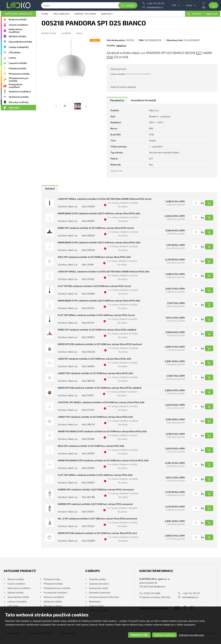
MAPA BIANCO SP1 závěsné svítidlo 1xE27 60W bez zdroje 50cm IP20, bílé (99, 300)
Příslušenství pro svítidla (19, 79)
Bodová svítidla (18, 19)
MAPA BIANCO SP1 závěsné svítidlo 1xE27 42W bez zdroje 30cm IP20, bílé (99, 213)
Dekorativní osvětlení (16, 30)
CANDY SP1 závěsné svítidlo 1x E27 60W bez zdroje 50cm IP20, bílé (95, 417)
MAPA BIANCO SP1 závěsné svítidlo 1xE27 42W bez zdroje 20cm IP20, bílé (99, 242)
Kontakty (107, 14)
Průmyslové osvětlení (16, 86)
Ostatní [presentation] (50, 188)
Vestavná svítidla (19, 97)
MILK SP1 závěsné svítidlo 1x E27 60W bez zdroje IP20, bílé (91, 446)
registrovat (211, 14)
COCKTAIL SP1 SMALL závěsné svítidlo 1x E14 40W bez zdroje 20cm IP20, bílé (101, 402)
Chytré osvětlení (18, 25)
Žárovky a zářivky (19, 102)
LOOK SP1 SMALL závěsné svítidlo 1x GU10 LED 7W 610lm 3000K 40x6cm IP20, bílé (104, 271)
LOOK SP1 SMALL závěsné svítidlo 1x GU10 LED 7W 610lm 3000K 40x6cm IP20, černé (105, 199)
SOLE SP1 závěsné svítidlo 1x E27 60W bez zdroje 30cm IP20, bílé (94, 257)
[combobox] (175, 5)
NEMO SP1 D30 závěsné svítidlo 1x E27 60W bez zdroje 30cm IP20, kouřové (100, 344)
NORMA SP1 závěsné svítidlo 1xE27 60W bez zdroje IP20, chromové (96, 489)
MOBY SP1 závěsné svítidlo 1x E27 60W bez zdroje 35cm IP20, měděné (97, 330)
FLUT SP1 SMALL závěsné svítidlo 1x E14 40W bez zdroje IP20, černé (96, 315)
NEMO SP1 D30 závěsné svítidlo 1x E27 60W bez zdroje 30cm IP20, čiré (97, 533)
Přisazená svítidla (19, 74)
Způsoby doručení (99, 584)
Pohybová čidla (17, 68)
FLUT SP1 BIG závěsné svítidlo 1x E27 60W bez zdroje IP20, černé (94, 286)
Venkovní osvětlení (20, 91)
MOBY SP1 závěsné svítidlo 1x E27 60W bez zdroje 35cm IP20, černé (96, 228)
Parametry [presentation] (117, 100)
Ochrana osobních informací (104, 597)
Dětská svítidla (17, 36)
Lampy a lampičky (19, 47)
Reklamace (95, 601)
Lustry (12, 58)
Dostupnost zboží (99, 588)
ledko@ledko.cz (155, 7)
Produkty (66, 33)
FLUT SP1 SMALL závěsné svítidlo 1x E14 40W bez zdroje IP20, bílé (95, 475)
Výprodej (14, 107)
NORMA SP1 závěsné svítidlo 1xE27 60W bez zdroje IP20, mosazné (95, 504)
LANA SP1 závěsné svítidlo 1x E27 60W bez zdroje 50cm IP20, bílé (94, 359)
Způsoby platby (98, 579)
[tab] (117, 100)
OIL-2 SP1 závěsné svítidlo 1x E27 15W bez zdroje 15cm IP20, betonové (97, 518)
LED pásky (15, 52)
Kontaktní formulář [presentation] (144, 100)
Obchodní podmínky (100, 592)
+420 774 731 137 (156, 3)
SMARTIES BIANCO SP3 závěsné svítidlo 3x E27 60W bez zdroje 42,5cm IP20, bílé (103, 460)
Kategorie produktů (18, 14)
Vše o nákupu (61, 14)
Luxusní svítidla (18, 63)
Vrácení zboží (96, 606)
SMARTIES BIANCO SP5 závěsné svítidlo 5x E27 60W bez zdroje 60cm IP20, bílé (102, 431)
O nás (45, 14)
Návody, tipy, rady (85, 14)
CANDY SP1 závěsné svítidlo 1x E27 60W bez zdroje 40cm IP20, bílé (95, 373)
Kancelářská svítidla (20, 42)
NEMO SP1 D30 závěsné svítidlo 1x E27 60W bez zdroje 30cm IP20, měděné (100, 388)
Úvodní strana (49, 33)
